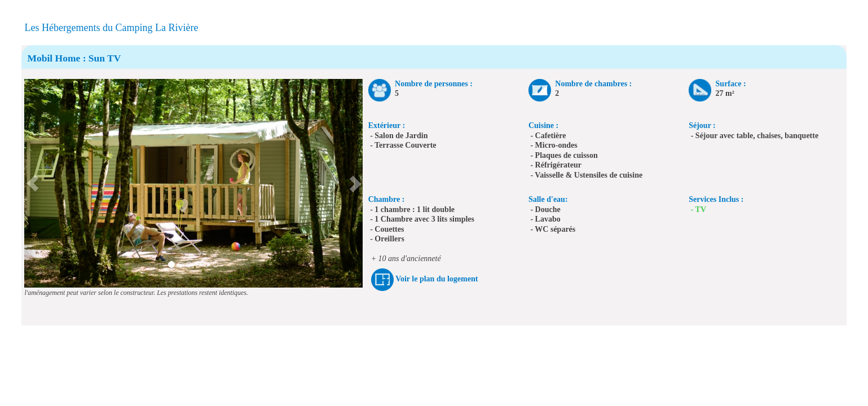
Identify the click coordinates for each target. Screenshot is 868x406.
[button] (33, 183)
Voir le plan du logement (437, 279)
